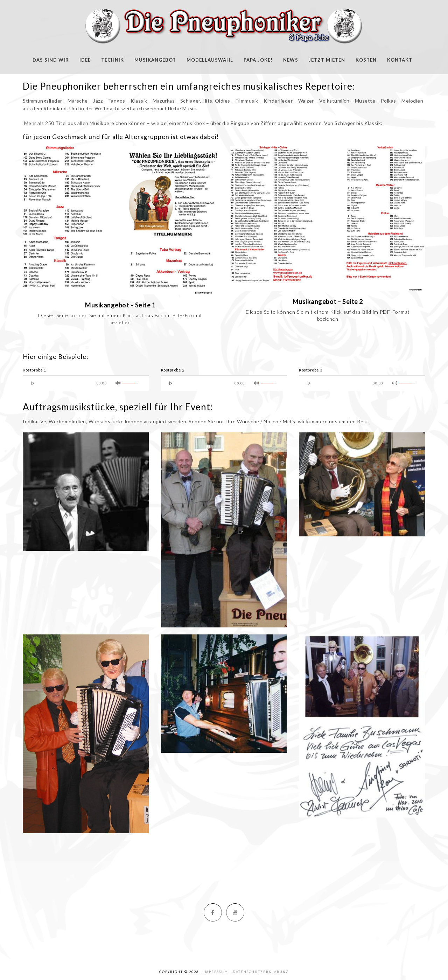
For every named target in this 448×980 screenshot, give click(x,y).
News (291, 60)
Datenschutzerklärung (261, 972)
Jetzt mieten (327, 60)
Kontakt (400, 60)
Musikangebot (155, 60)
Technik (113, 60)
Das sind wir (51, 60)
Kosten (366, 60)
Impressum (216, 972)
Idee (85, 60)
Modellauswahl (210, 60)
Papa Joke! (258, 60)
